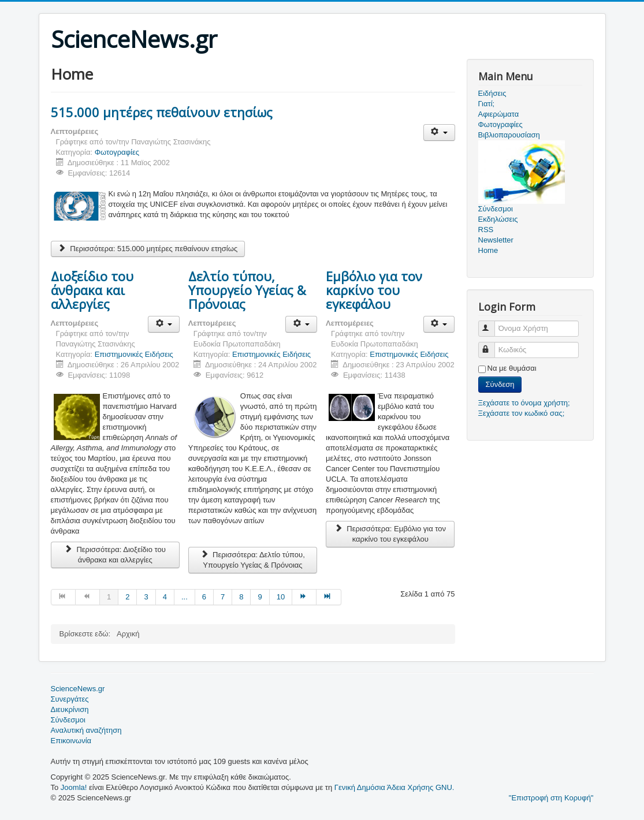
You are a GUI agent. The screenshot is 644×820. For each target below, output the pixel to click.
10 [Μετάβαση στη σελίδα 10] (281, 597)
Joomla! (74, 787)
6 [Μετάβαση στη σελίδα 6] (204, 597)
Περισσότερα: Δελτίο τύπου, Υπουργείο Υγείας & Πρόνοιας (253, 560)
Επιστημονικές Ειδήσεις (134, 354)
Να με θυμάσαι (512, 368)
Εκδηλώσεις (498, 219)
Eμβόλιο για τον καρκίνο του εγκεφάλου (374, 290)
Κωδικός (492, 345)
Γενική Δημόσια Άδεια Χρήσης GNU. (394, 787)
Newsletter (496, 240)
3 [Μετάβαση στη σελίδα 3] (146, 597)
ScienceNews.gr (78, 689)
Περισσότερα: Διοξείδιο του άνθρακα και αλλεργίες (115, 555)
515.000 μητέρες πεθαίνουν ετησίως (162, 112)
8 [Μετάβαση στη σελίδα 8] (241, 597)
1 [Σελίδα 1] (109, 597)
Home (488, 250)
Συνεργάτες (70, 699)
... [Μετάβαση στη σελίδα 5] (185, 597)
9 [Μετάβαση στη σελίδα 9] (260, 597)
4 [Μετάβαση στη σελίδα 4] (165, 597)
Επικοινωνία (71, 741)
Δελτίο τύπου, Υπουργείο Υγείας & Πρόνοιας (247, 290)
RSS (486, 230)
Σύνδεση (500, 384)
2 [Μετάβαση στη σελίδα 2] (127, 597)
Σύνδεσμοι (68, 720)
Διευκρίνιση (70, 709)
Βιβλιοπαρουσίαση (509, 135)
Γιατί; (487, 104)
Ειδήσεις (492, 93)
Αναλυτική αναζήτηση (86, 730)
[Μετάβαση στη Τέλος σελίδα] (329, 597)
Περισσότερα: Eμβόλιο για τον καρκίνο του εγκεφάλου (390, 534)
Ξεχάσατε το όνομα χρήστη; (524, 403)
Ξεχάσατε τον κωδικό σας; (522, 413)
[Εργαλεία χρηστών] (439, 133)
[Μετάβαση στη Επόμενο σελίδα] (304, 597)
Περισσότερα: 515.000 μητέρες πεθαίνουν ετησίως (148, 249)
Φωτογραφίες (117, 152)
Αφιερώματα (499, 114)
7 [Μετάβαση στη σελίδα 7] (223, 597)
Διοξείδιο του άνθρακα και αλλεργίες (92, 290)
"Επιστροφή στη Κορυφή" (551, 798)
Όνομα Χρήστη (492, 324)
